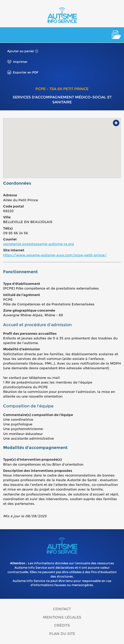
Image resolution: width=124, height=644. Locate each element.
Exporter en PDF (26, 72)
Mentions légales (62, 617)
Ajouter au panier (21, 51)
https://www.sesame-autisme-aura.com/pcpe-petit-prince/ (55, 255)
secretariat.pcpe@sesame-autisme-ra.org (39, 244)
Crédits (62, 625)
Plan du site (62, 634)
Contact (62, 609)
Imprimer (20, 62)
